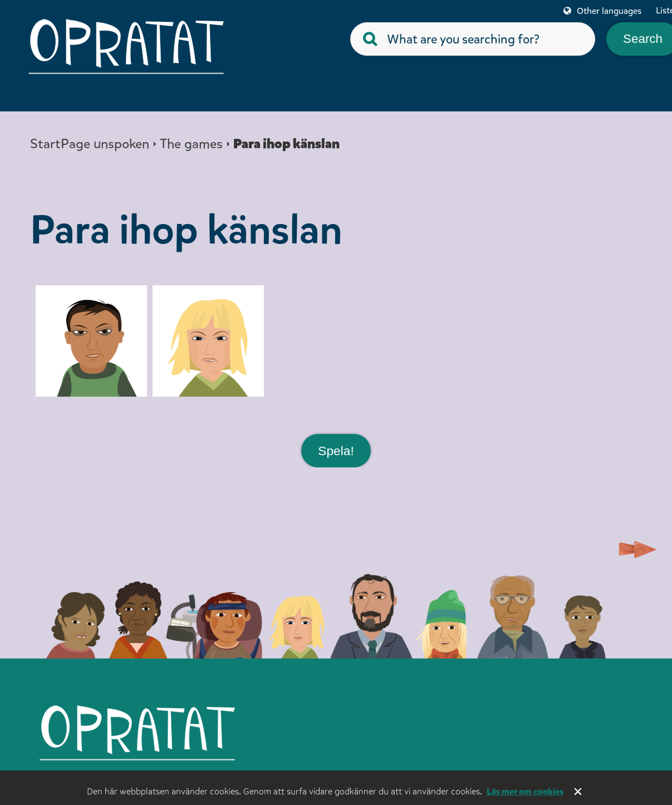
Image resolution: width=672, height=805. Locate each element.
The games (191, 144)
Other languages (609, 11)
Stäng (578, 792)
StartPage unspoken (90, 144)
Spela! (336, 450)
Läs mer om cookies (525, 791)
